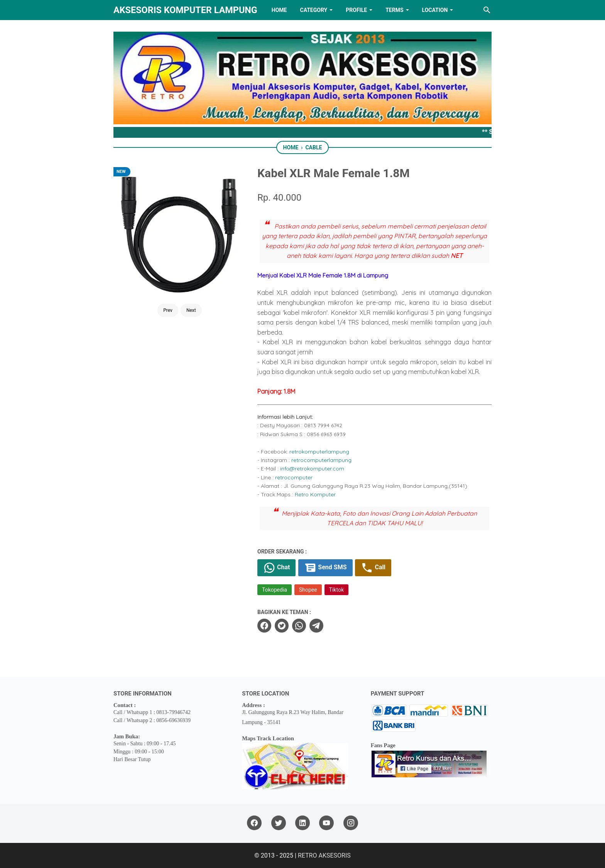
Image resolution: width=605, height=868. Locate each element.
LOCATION (435, 10)
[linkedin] (302, 823)
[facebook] (264, 626)
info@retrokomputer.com (312, 469)
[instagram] (351, 823)
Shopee (308, 590)
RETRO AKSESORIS (324, 855)
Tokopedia (275, 590)
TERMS (394, 10)
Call (373, 568)
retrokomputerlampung (319, 452)
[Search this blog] (487, 10)
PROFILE (356, 10)
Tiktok (336, 590)
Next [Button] (191, 310)
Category (313, 10)
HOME (279, 10)
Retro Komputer (315, 494)
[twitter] (282, 626)
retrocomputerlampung (321, 460)
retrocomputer (294, 477)
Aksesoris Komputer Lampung (185, 10)
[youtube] (326, 823)
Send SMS (325, 568)
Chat (276, 568)
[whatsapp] (299, 626)
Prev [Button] (168, 310)
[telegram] (316, 626)
